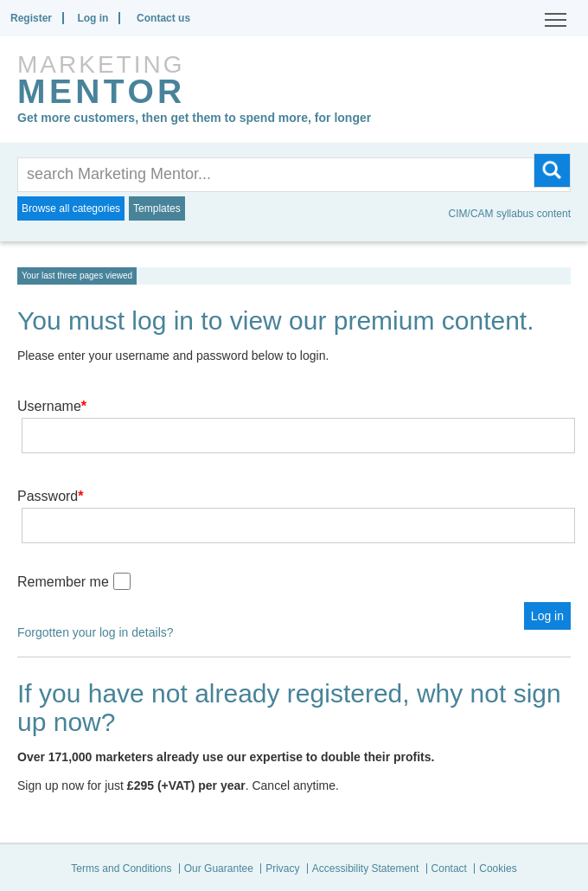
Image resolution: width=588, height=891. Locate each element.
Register (31, 18)
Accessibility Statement (365, 869)
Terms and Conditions (121, 869)
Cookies (498, 869)
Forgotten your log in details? (96, 632)
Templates (157, 208)
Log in (93, 18)
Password (50, 496)
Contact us (163, 18)
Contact (449, 869)
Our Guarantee (219, 869)
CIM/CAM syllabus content (510, 214)
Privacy (282, 869)
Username (52, 406)
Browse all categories (71, 208)
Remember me (63, 582)
